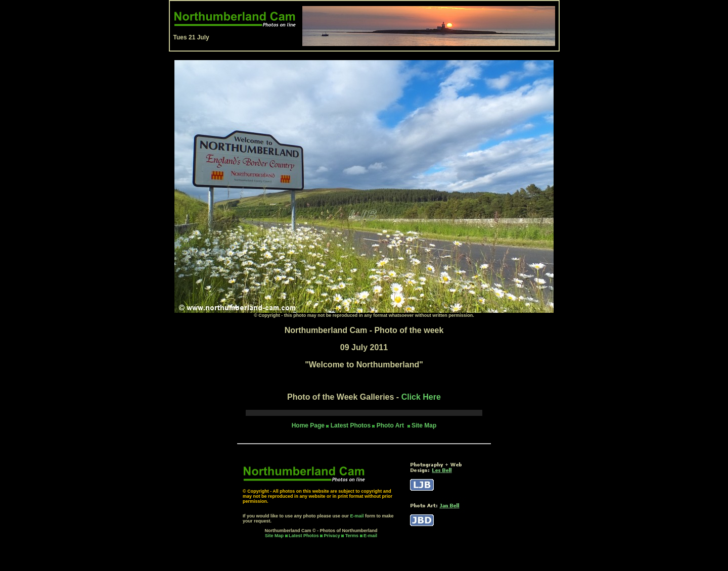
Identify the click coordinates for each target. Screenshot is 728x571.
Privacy (333, 536)
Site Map (424, 425)
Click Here (421, 397)
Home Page (308, 425)
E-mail (357, 516)
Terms (352, 536)
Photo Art (391, 425)
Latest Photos (304, 536)
